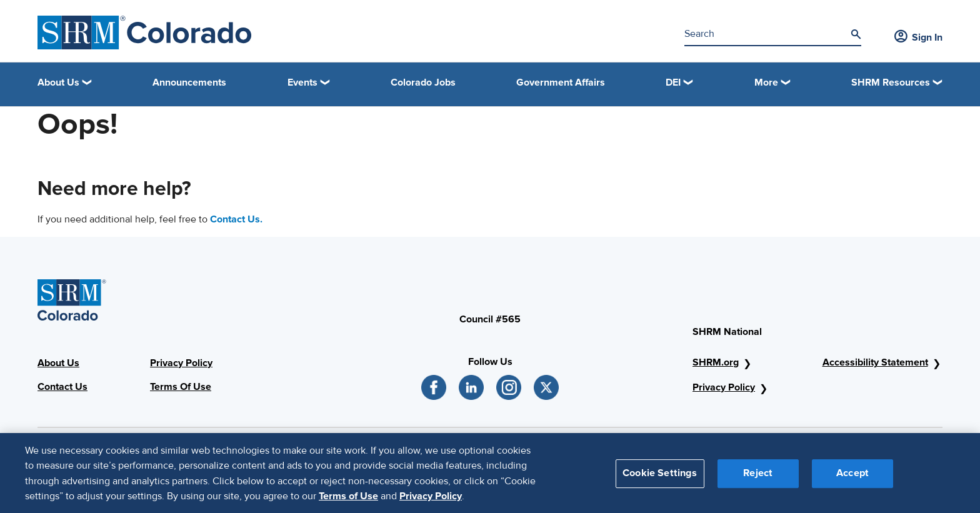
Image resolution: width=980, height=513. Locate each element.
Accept (852, 479)
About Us (58, 363)
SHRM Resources (891, 82)
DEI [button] (673, 82)
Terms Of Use (181, 387)
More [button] (766, 82)
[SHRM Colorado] (145, 32)
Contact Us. (236, 219)
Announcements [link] (189, 82)
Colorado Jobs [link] (423, 82)
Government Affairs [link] (561, 82)
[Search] (856, 34)
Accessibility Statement (875, 362)
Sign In (918, 37)
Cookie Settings (660, 479)
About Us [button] (58, 82)
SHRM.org (716, 362)
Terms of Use (348, 502)
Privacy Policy (181, 363)
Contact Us (62, 387)
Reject (758, 479)
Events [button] (302, 82)
